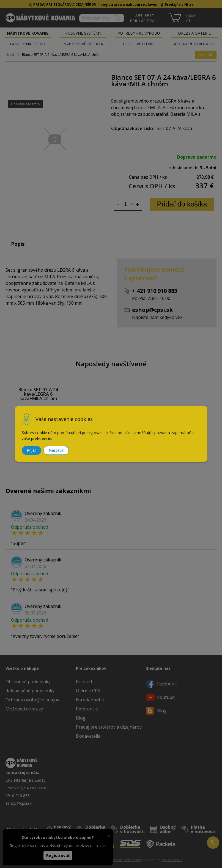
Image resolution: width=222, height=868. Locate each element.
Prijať (31, 450)
